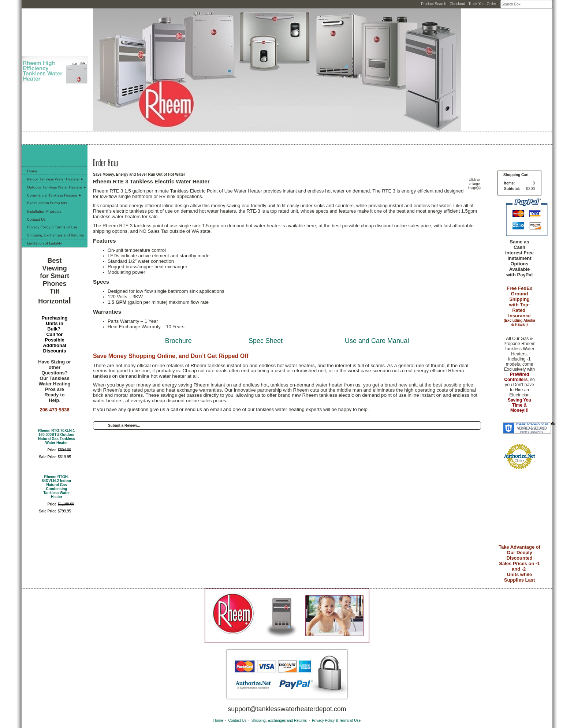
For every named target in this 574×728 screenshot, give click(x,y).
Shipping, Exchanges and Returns (279, 720)
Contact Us (237, 720)
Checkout (457, 4)
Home (218, 720)
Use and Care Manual (377, 341)
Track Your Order (482, 4)
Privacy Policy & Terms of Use (336, 720)
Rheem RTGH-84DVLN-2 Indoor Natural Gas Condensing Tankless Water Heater (57, 487)
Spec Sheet (266, 341)
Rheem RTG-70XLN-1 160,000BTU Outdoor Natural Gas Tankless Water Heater (57, 437)
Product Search (434, 4)
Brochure (178, 341)
